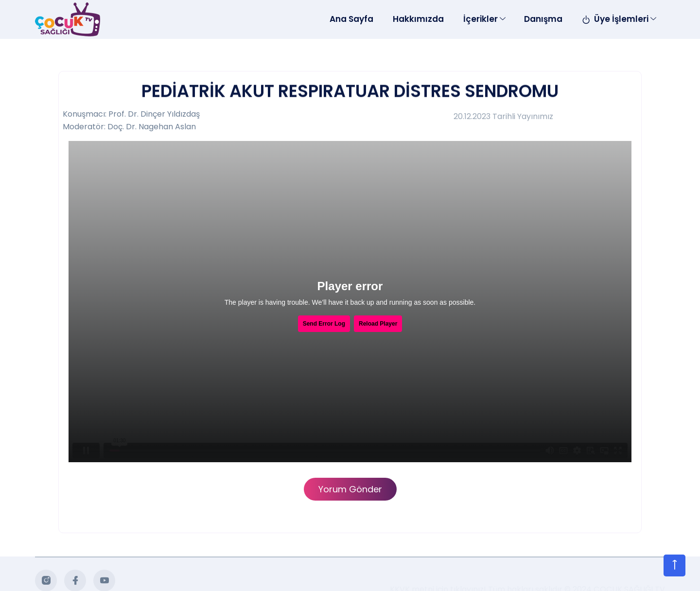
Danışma (543, 19)
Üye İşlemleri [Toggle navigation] (615, 19)
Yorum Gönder (350, 489)
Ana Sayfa (351, 19)
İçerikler (481, 19)
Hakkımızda (418, 19)
